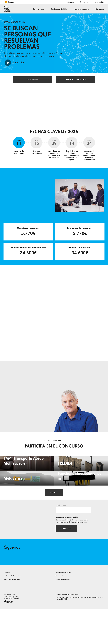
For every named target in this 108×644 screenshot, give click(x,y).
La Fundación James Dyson (13, 611)
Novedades (100, 9)
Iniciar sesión (99, 2)
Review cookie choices (63, 614)
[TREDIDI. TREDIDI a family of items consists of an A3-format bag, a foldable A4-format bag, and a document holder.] (81, 474)
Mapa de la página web (12, 614)
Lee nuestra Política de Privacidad (67, 551)
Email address (61, 539)
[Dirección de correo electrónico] (73, 544)
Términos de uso (61, 611)
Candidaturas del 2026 (59, 9)
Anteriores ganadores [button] (81, 9)
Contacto (71, 2)
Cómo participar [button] (39, 9)
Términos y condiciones (63, 607)
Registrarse (84, 2)
